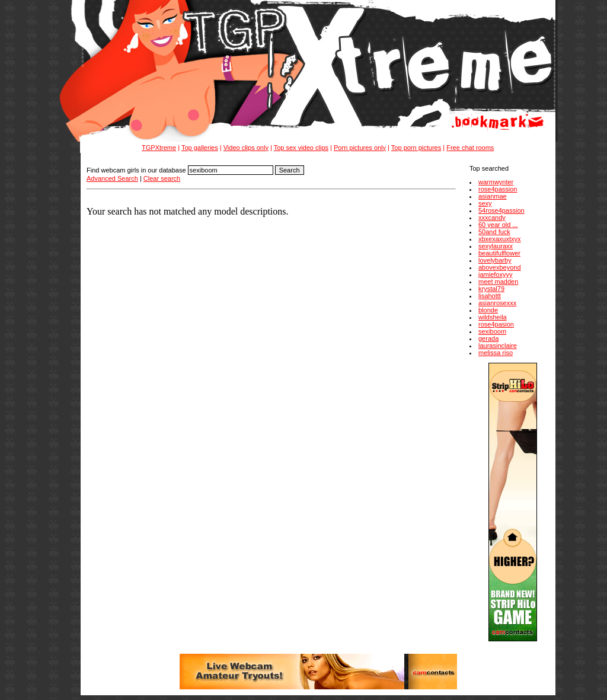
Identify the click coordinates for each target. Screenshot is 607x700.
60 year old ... (498, 225)
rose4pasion (496, 324)
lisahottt (490, 296)
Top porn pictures (416, 148)
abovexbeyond (500, 267)
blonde (488, 310)
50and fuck (494, 232)
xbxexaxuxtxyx (500, 239)
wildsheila (493, 317)
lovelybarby (495, 260)
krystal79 (491, 289)
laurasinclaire (498, 346)
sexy (485, 203)
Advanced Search (112, 178)
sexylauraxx (496, 246)
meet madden (498, 282)
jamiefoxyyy (495, 274)
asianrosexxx (497, 303)
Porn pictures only (360, 148)
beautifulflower (499, 253)
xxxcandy (492, 218)
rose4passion (498, 189)
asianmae (493, 196)
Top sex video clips (301, 148)
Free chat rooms (470, 148)
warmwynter (496, 182)
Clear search (162, 178)
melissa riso (496, 353)
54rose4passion (501, 210)
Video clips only (246, 148)
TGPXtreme (159, 148)
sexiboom (492, 331)
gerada (488, 338)
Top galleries (200, 148)
